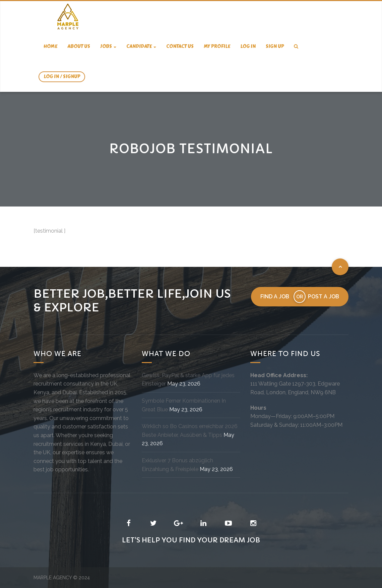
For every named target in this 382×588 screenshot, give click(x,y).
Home (50, 46)
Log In (248, 46)
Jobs (108, 46)
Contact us (180, 46)
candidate (141, 46)
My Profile (217, 46)
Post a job (324, 297)
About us (79, 46)
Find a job (275, 297)
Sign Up (275, 46)
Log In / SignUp (62, 77)
